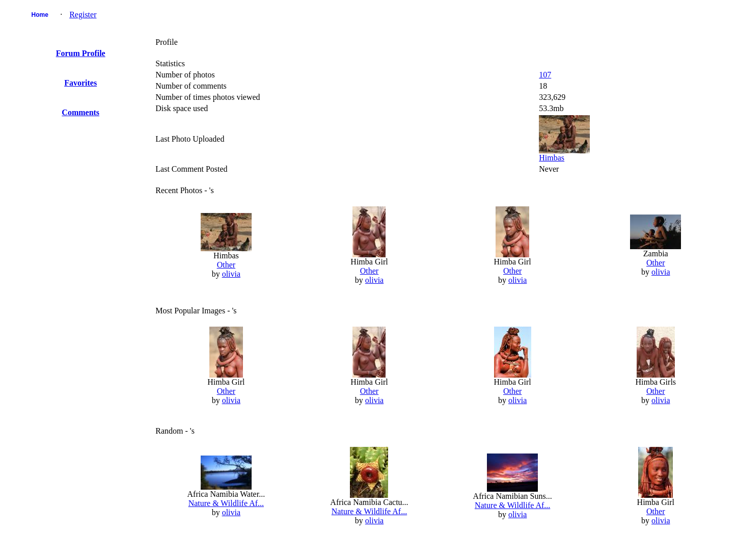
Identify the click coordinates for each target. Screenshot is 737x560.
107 (545, 75)
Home (39, 15)
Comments (80, 112)
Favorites (80, 83)
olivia (231, 274)
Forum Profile (81, 53)
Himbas (552, 158)
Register (83, 15)
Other (226, 265)
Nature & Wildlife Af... (226, 503)
